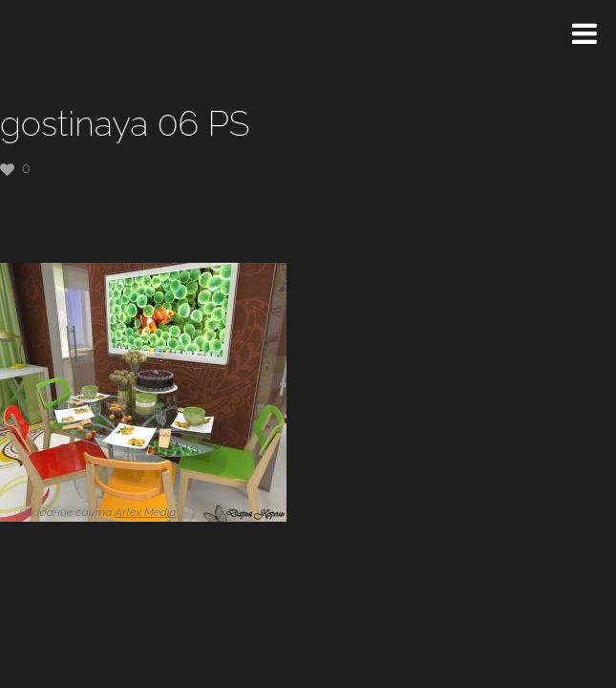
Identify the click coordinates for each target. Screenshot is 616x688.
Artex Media (145, 512)
